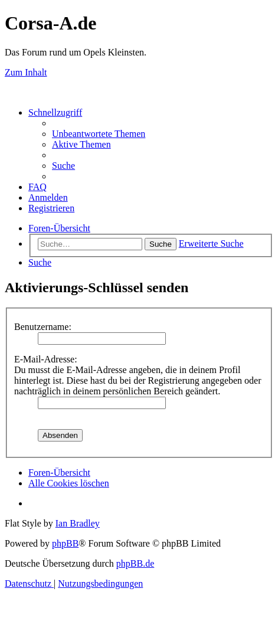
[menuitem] (99, 134)
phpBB (65, 543)
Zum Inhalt (26, 72)
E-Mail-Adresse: (46, 359)
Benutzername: (43, 327)
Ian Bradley (78, 523)
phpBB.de (135, 563)
